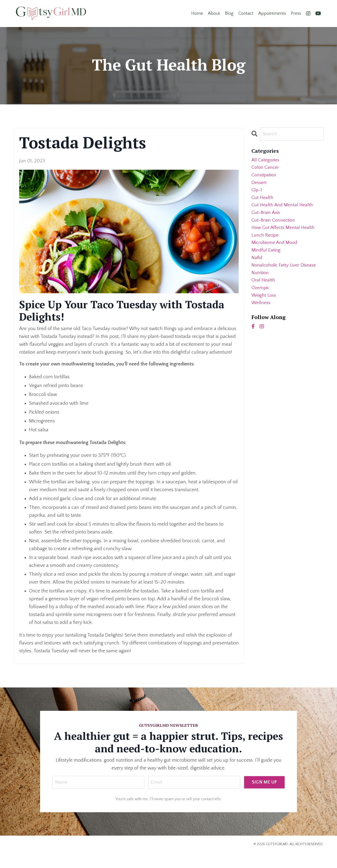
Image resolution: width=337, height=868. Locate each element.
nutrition (261, 278)
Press (296, 13)
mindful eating (266, 254)
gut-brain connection (274, 223)
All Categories (266, 160)
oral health (263, 286)
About (214, 13)
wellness (261, 309)
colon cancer (266, 168)
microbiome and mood (276, 247)
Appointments (272, 13)
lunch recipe (265, 239)
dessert (259, 184)
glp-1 (257, 192)
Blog (229, 13)
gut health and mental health (283, 207)
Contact (246, 13)
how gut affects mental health (284, 231)
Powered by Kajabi (310, 855)
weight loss (264, 302)
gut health (263, 199)
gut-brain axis (266, 215)
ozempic (261, 294)
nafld (257, 262)
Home (197, 13)
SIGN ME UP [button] (264, 782)
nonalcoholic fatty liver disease (285, 270)
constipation (265, 176)
